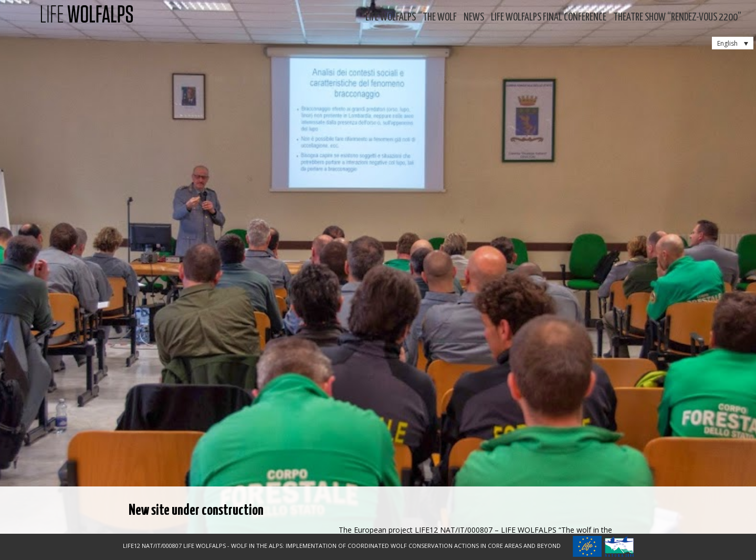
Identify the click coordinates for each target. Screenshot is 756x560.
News (474, 18)
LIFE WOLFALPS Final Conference (549, 18)
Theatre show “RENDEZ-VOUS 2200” (677, 18)
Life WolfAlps (391, 18)
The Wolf (440, 18)
